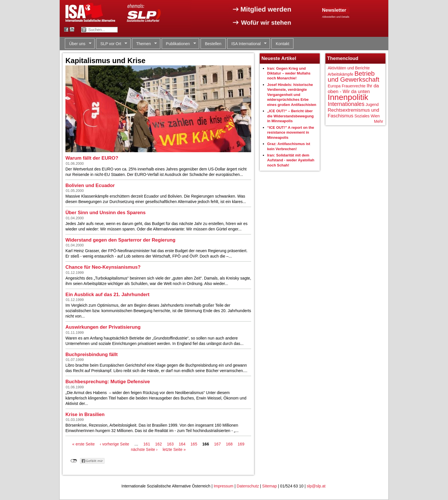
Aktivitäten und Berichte (349, 68)
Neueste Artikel (279, 58)
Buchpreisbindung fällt (92, 355)
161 (147, 444)
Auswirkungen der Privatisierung (103, 327)
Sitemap (270, 486)
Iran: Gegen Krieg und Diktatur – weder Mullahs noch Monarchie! (289, 73)
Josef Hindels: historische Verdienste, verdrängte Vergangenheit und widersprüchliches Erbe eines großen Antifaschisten (292, 95)
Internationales (346, 104)
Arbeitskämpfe (340, 74)
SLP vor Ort (112, 44)
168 (229, 444)
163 (170, 444)
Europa (334, 86)
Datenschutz (248, 486)
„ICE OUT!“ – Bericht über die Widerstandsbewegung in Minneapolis (290, 116)
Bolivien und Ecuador (90, 185)
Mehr (379, 121)
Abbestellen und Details (336, 17)
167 (217, 444)
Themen (144, 44)
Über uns (78, 44)
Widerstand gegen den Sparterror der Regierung (120, 240)
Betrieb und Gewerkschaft (353, 77)
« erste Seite (84, 444)
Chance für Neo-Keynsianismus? (103, 267)
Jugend (372, 105)
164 (182, 444)
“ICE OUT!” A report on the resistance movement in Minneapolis (291, 132)
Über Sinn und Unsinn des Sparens (106, 213)
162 (158, 444)
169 (241, 444)
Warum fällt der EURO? (92, 158)
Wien (375, 116)
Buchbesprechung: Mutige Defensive (108, 382)
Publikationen (179, 44)
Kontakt (282, 44)
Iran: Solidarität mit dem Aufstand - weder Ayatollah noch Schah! (291, 160)
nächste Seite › (144, 449)
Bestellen (213, 44)
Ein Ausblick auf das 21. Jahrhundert (107, 295)
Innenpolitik (348, 97)
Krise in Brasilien (85, 414)
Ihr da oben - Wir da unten (353, 89)
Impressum (224, 486)
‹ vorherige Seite (114, 444)
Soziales (362, 116)
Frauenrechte (354, 86)
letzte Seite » (174, 449)
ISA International (247, 44)
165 (194, 444)
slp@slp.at (316, 486)
